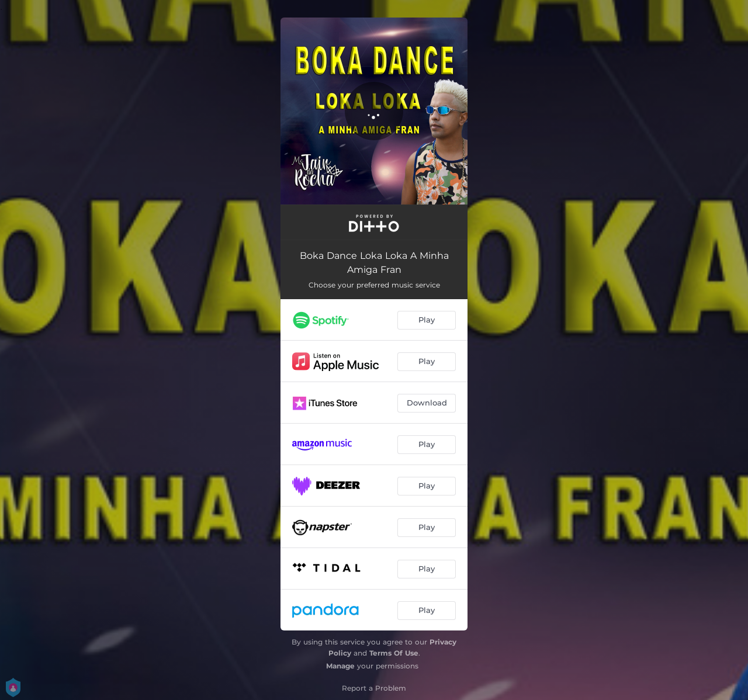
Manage (340, 666)
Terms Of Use (394, 653)
